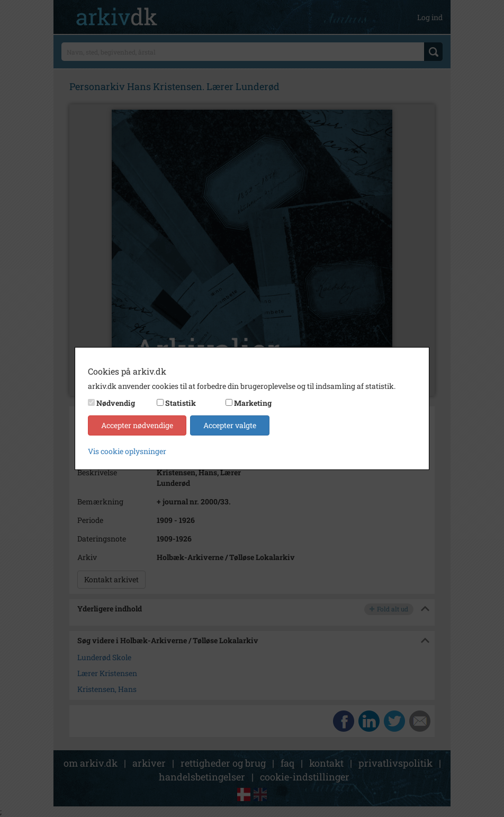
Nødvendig (116, 403)
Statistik (181, 403)
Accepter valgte (230, 425)
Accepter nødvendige (137, 425)
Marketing (253, 403)
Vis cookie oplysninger (127, 451)
